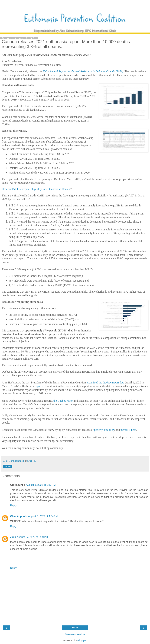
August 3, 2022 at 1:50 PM (41, 485)
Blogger (82, 640)
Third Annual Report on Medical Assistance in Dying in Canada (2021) (83, 71)
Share (8, 466)
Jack (13, 537)
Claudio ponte (19, 516)
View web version (75, 634)
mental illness (128, 430)
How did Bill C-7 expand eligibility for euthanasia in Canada (36, 189)
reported (39, 386)
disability (109, 430)
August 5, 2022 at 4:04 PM (43, 516)
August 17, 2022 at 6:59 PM (32, 537)
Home (75, 628)
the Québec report (63, 401)
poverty (99, 430)
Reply (13, 505)
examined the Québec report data (106, 382)
